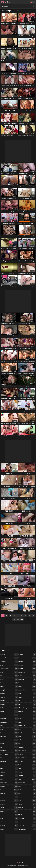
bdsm (9, 679)
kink (9, 818)
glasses (9, 776)
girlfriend (9, 772)
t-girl (27, 765)
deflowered (9, 722)
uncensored (27, 783)
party (27, 722)
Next (22, 619)
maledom (27, 665)
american (9, 662)
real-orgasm (27, 733)
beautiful (9, 683)
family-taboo (9, 754)
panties (27, 719)
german (9, 768)
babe (9, 672)
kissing (9, 822)
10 (14, 619)
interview (9, 804)
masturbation (27, 672)
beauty (9, 686)
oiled (27, 704)
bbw (9, 676)
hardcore (9, 793)
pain (27, 715)
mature (27, 676)
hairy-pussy (9, 783)
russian (27, 744)
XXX (6, 2)
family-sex (9, 751)
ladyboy (9, 826)
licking (27, 658)
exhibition (9, 736)
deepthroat (9, 715)
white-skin (27, 818)
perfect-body (27, 726)
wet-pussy (27, 815)
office (27, 697)
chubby (9, 704)
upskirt (27, 793)
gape (9, 765)
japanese (9, 811)
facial (9, 744)
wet (27, 811)
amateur (9, 654)
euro (9, 729)
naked (27, 683)
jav (9, 815)
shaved (27, 754)
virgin (27, 801)
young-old (27, 826)
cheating (9, 701)
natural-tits (27, 690)
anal (9, 665)
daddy (9, 711)
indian (9, 797)
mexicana (27, 679)
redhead (27, 740)
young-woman (27, 829)
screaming (27, 747)
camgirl (9, 690)
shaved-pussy (27, 758)
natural (27, 686)
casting (9, 697)
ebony (9, 726)
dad (9, 708)
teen (27, 779)
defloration (9, 719)
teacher (27, 776)
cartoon (9, 694)
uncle (27, 786)
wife (27, 822)
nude (27, 694)
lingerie (27, 662)
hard (9, 790)
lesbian (27, 654)
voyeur (27, 804)
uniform (27, 790)
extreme (9, 740)
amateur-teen (9, 658)
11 (18, 619)
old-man (27, 711)
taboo (27, 768)
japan (9, 808)
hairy (9, 779)
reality (27, 736)
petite (27, 729)
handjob (9, 786)
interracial (9, 801)
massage (27, 669)
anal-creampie (9, 669)
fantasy (9, 758)
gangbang (9, 761)
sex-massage (27, 751)
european (9, 733)
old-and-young (27, 708)
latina (9, 829)
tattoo (27, 772)
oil (27, 701)
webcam (27, 808)
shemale (27, 761)
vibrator (27, 797)
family (9, 747)
